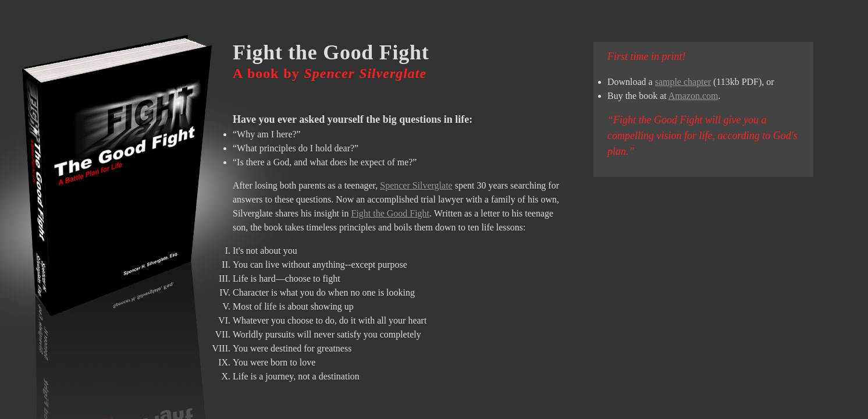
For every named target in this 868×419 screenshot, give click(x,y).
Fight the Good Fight (391, 213)
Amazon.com (693, 96)
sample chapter (683, 82)
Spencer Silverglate (416, 185)
